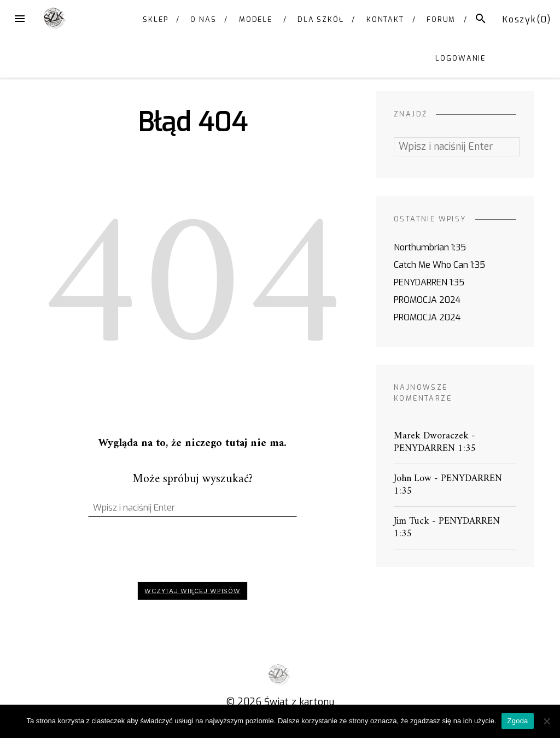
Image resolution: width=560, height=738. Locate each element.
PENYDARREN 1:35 (429, 282)
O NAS (203, 19)
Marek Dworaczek (431, 436)
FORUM (441, 19)
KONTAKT (385, 19)
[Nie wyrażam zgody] (546, 721)
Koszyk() (527, 19)
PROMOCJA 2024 (427, 300)
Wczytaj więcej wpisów (192, 591)
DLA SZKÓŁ (321, 19)
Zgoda (517, 721)
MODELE (256, 19)
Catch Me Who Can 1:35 (439, 265)
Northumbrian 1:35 (430, 247)
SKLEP (156, 19)
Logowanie (460, 58)
